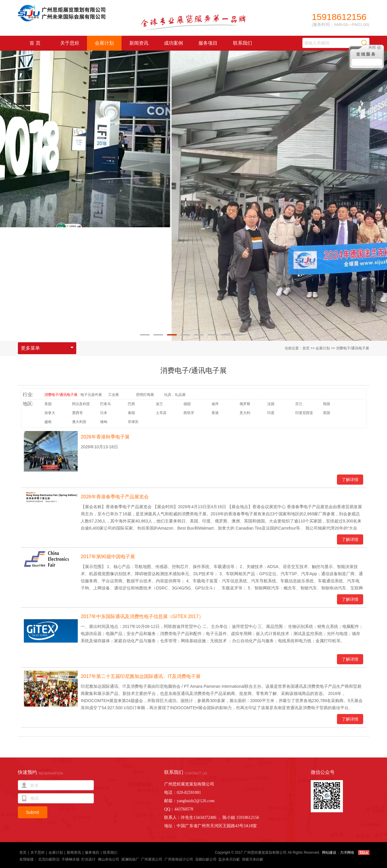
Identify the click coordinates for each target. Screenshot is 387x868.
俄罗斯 (245, 404)
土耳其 (161, 413)
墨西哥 (77, 413)
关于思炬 (70, 43)
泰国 (131, 413)
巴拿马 (105, 404)
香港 (215, 413)
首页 (306, 348)
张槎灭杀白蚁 (253, 859)
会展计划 (104, 43)
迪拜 (215, 404)
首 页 (35, 43)
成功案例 (173, 43)
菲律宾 (133, 422)
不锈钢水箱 (71, 859)
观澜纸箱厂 (130, 859)
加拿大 (50, 413)
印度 (271, 413)
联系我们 (243, 43)
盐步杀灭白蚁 (229, 859)
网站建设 (329, 853)
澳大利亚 (79, 422)
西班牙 (189, 413)
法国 (271, 404)
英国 (327, 413)
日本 (104, 413)
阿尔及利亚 (81, 404)
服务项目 (208, 43)
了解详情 (350, 480)
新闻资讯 (139, 43)
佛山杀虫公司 (108, 859)
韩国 (327, 404)
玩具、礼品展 (175, 395)
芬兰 (299, 404)
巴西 (131, 404)
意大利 (245, 413)
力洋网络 (347, 853)
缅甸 (104, 422)
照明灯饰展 (145, 395)
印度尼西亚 (304, 413)
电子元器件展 (91, 395)
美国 (48, 404)
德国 (187, 404)
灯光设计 (88, 859)
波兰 (159, 404)
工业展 (114, 395)
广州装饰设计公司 (179, 859)
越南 (48, 422)
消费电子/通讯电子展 (353, 348)
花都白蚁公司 (206, 859)
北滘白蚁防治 (49, 859)
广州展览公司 (152, 859)
